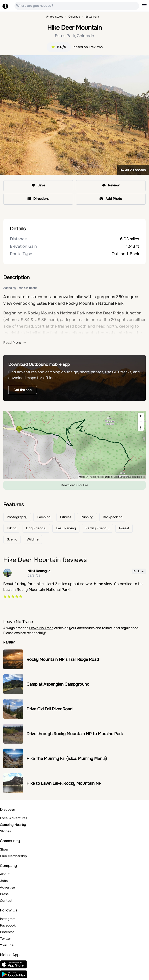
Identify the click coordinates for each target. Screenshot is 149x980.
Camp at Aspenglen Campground (58, 684)
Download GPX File (74, 485)
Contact (6, 901)
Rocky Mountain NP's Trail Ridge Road (63, 659)
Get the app (23, 390)
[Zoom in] (141, 416)
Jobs (4, 881)
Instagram (8, 919)
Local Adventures (14, 818)
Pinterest (7, 932)
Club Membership (13, 856)
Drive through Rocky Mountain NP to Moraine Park (75, 734)
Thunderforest (96, 477)
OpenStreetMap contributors (129, 477)
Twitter (5, 939)
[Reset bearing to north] (141, 428)
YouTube (7, 945)
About (5, 874)
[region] (74, 445)
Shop (4, 849)
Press (4, 894)
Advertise (7, 887)
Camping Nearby (13, 825)
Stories (5, 831)
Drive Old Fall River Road (49, 709)
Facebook (8, 925)
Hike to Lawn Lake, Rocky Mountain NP (64, 783)
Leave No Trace (41, 628)
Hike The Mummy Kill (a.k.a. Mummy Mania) (67, 759)
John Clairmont (27, 288)
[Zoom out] (141, 422)
